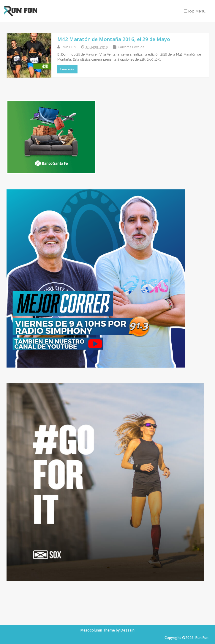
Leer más (67, 69)
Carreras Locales (131, 47)
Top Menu (195, 11)
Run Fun (69, 47)
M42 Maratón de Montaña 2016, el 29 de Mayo (114, 39)
